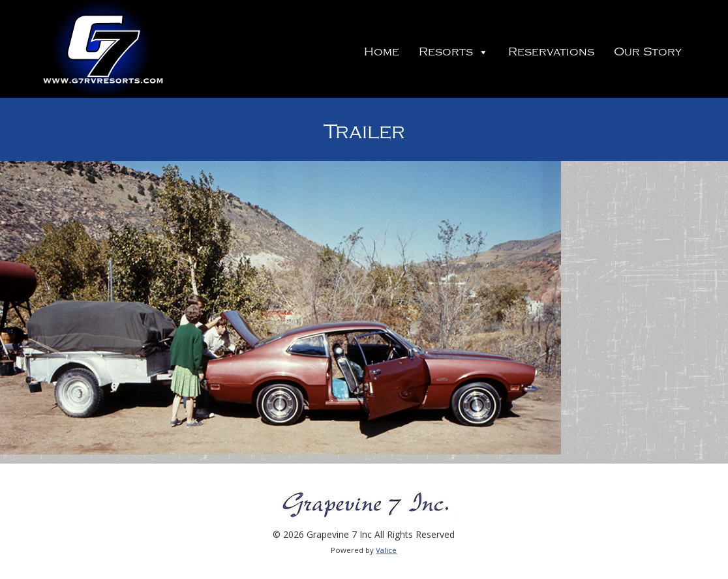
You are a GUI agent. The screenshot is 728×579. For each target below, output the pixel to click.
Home (382, 52)
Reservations (551, 52)
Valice (386, 550)
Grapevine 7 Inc (102, 49)
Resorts (454, 52)
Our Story (648, 52)
